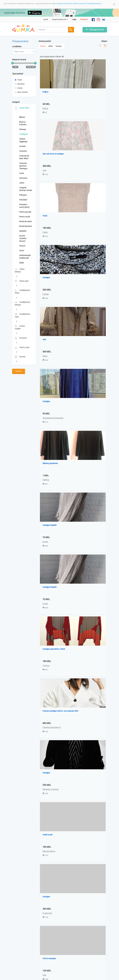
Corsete (22, 146)
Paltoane (23, 195)
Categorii (16, 102)
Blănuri (22, 117)
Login (74, 19)
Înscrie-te (84, 19)
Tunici (22, 251)
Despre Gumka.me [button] (60, 19)
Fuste (22, 173)
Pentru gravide (25, 212)
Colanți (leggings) (23, 140)
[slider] (13, 63)
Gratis (19, 88)
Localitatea (17, 46)
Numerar (20, 84)
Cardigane (23, 134)
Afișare (104, 41)
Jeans (22, 183)
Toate (18, 80)
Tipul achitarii (18, 74)
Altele (21, 263)
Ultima (60, 968)
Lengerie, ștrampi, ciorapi (26, 189)
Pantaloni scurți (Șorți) (24, 206)
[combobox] (52, 30)
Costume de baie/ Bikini (24, 157)
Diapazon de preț (19, 60)
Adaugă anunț (96, 29)
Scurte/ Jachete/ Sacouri (23, 238)
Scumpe (59, 46)
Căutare (19, 371)
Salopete (23, 231)
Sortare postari (45, 41)
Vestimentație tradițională (25, 257)
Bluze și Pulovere (23, 123)
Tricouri (22, 246)
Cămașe (23, 129)
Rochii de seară (25, 221)
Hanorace (23, 178)
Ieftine (51, 46)
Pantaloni (23, 200)
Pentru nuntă (25, 217)
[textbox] (23, 52)
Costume (23, 151)
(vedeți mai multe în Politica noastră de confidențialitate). (79, 4)
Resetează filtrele (20, 41)
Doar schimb (21, 92)
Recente (43, 46)
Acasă (46, 19)
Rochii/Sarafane (26, 226)
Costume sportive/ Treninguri (23, 166)
